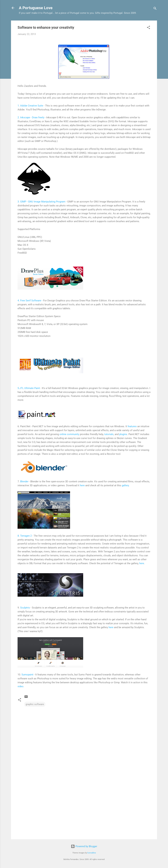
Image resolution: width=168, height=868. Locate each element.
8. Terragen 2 (25, 536)
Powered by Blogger (84, 846)
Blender (25, 481)
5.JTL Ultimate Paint (29, 388)
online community (69, 434)
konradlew (92, 853)
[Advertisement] (84, 809)
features (132, 426)
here (82, 485)
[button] (148, 28)
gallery (125, 485)
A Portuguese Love (36, 8)
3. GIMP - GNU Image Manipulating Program (41, 202)
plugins (123, 434)
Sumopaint (28, 675)
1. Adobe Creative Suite (31, 106)
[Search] (155, 9)
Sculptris (25, 608)
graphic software (35, 704)
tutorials (109, 434)
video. (21, 686)
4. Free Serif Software (30, 301)
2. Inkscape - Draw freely (31, 117)
